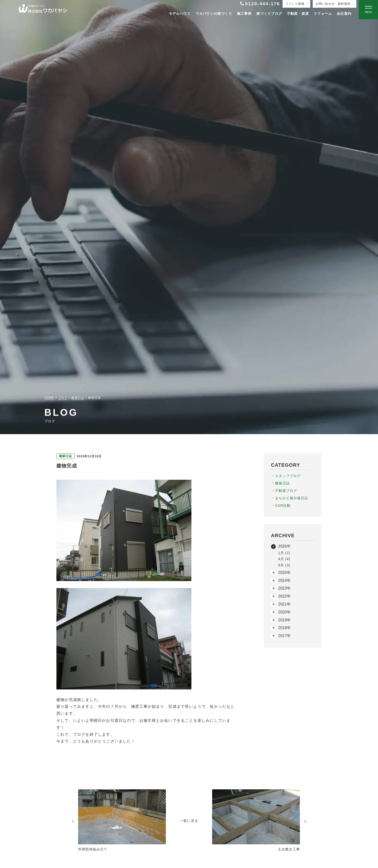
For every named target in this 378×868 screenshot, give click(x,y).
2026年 (284, 546)
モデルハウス (180, 14)
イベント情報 (295, 4)
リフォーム (323, 14)
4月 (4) (284, 559)
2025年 (284, 573)
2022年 (284, 596)
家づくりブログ (269, 14)
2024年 (284, 580)
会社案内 (344, 14)
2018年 (284, 628)
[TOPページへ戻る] (43, 10)
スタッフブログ (288, 476)
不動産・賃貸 (298, 14)
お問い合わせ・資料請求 (333, 4)
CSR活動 (283, 506)
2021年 (284, 604)
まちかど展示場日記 (292, 498)
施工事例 (244, 14)
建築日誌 (282, 483)
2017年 (284, 636)
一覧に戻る (189, 821)
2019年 (284, 620)
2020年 (284, 612)
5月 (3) (284, 565)
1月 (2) (284, 553)
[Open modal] (368, 10)
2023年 (284, 588)
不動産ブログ (286, 491)
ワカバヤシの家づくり (214, 14)
